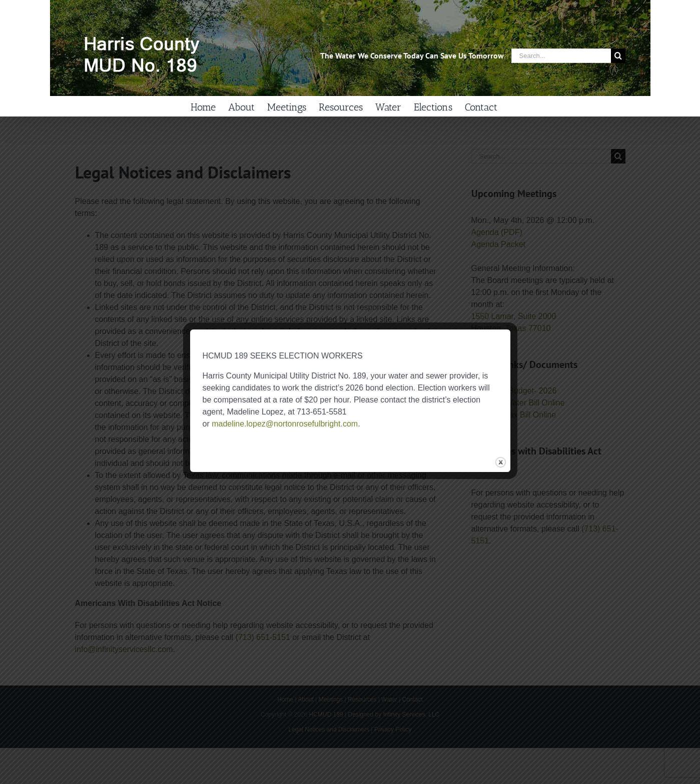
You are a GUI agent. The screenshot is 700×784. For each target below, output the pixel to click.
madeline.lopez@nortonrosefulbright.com (285, 424)
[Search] (618, 56)
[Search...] (561, 56)
